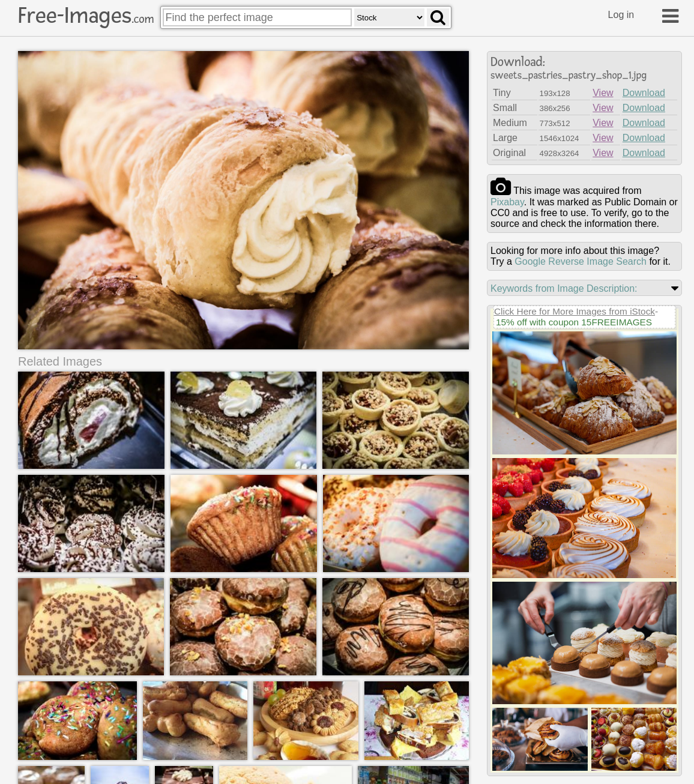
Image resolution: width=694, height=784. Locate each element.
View (603, 93)
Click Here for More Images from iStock (575, 311)
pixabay (507, 202)
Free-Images (86, 16)
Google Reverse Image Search (581, 261)
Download (644, 93)
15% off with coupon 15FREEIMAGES (574, 322)
